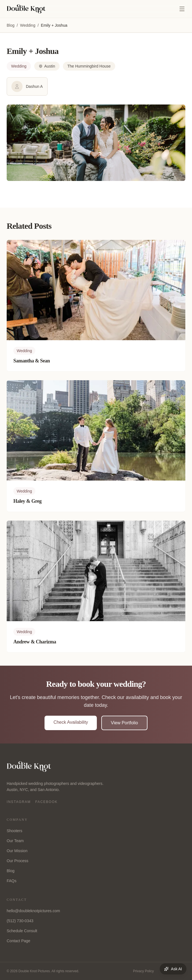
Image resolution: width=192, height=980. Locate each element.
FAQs (12, 881)
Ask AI (173, 969)
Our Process (18, 861)
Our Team (15, 841)
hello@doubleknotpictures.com (33, 911)
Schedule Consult (22, 931)
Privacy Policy (143, 971)
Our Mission (17, 851)
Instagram (19, 802)
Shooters (14, 831)
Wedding (28, 25)
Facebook (46, 802)
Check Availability (71, 722)
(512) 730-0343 (20, 921)
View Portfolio (124, 723)
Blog (11, 25)
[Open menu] (182, 9)
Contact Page (19, 941)
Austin (47, 66)
